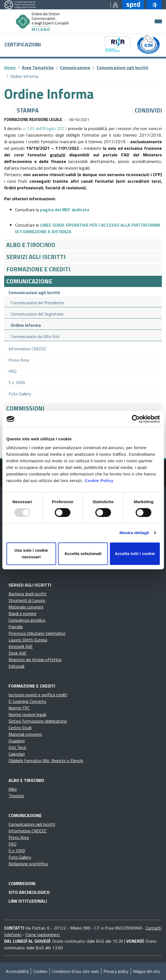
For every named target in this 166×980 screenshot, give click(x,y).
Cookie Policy (99, 481)
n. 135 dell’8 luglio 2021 (45, 128)
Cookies (40, 971)
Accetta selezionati (83, 554)
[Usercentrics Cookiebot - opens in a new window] (136, 419)
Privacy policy (116, 971)
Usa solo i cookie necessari (31, 554)
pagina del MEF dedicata (65, 210)
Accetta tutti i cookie (135, 554)
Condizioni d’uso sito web (75, 971)
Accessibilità (17, 971)
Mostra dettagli (134, 533)
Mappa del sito (147, 971)
